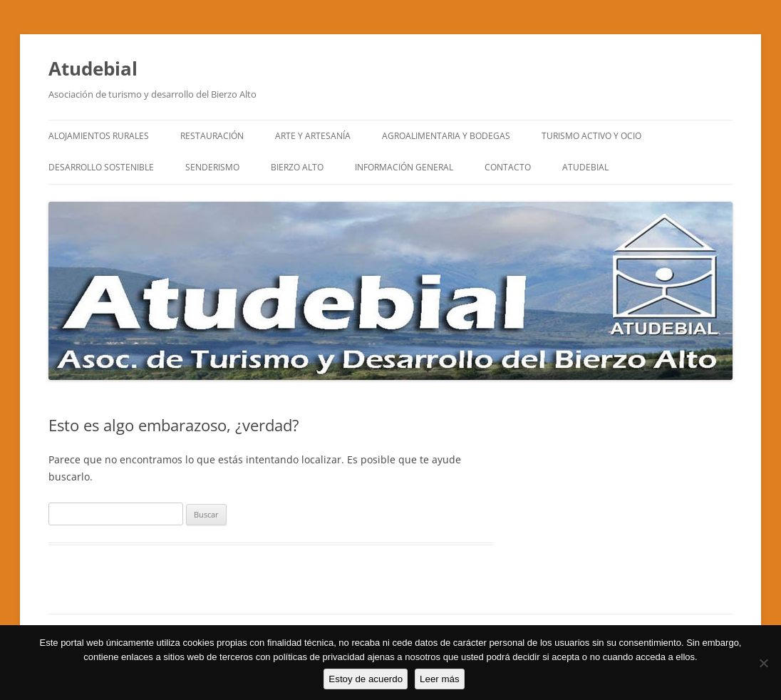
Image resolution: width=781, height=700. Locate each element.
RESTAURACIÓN (212, 136)
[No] (763, 663)
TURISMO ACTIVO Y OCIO (591, 136)
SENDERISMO (212, 167)
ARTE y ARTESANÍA (313, 136)
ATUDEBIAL (585, 167)
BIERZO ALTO (297, 167)
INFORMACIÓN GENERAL (404, 167)
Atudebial (93, 68)
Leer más (440, 679)
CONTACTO (508, 167)
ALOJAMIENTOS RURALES (99, 136)
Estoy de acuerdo (366, 679)
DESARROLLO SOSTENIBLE (101, 167)
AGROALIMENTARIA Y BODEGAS (446, 136)
